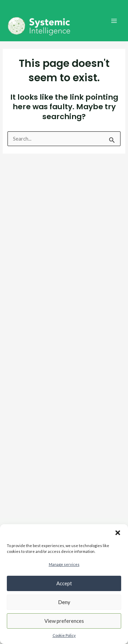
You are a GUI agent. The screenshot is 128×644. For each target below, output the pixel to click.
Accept (64, 583)
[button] (118, 533)
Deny (64, 602)
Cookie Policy (64, 635)
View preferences (64, 621)
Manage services (64, 564)
